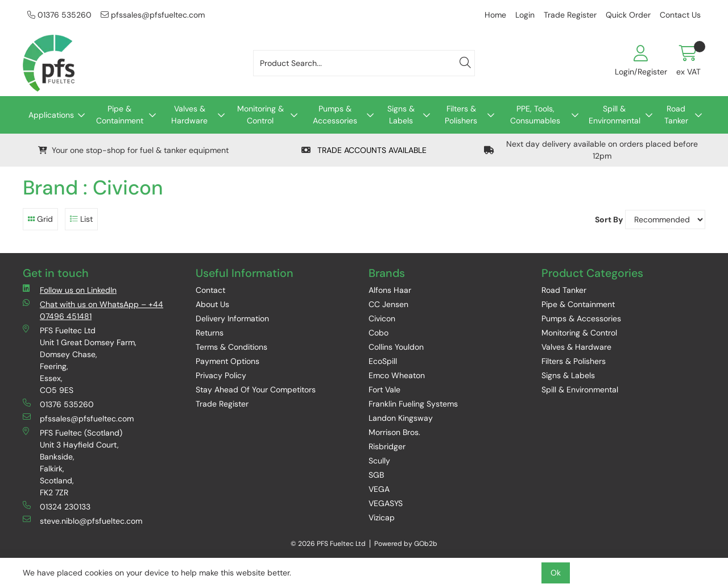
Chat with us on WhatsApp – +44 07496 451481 (93, 310)
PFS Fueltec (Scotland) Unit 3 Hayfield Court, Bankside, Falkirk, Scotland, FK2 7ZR (73, 462)
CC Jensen (388, 304)
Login (525, 15)
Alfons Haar (390, 290)
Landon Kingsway (401, 418)
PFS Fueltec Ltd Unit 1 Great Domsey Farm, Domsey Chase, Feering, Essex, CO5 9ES (80, 360)
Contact (210, 290)
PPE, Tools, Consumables (535, 115)
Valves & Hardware (189, 115)
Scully (379, 461)
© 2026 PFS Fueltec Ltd (328, 544)
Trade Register (570, 15)
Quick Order (628, 15)
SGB (376, 475)
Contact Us (680, 15)
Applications (51, 115)
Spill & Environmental (615, 115)
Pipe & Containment (120, 115)
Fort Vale (384, 390)
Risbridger (387, 446)
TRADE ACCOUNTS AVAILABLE (364, 150)
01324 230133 (57, 506)
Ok (556, 573)
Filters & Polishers (461, 115)
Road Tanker (676, 115)
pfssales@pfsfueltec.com (153, 15)
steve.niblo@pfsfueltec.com (82, 521)
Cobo (379, 333)
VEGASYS (386, 503)
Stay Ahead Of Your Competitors (256, 390)
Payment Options (227, 361)
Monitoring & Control (260, 115)
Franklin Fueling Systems (413, 404)
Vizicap (382, 517)
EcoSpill (383, 361)
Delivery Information (232, 318)
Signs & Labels (401, 115)
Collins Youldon (396, 347)
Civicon (382, 318)
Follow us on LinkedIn (70, 290)
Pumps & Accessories (335, 115)
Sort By (609, 220)
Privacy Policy (221, 375)
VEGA (379, 489)
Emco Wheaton (397, 375)
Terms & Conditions (231, 347)
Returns (210, 333)
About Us (212, 304)
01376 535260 (59, 15)
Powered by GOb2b (406, 544)
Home (495, 15)
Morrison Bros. (394, 432)
